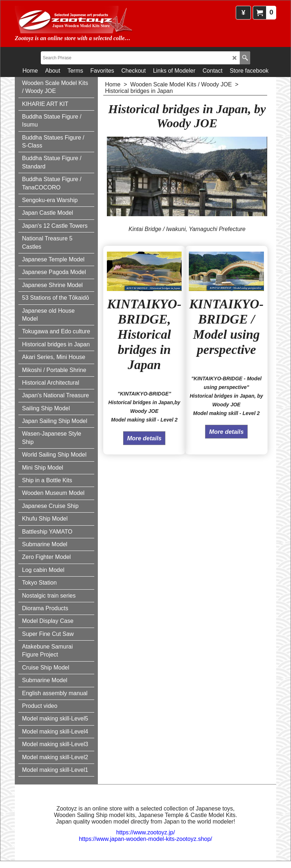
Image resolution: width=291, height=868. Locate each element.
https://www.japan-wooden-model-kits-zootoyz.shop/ (145, 839)
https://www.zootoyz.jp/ (146, 832)
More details (144, 440)
